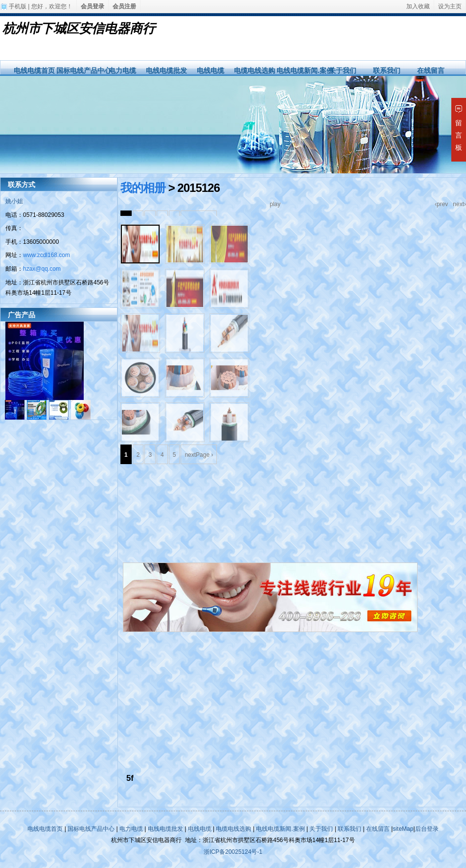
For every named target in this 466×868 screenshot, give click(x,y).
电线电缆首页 (34, 70)
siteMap (403, 829)
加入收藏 (418, 6)
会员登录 (93, 6)
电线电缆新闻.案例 (305, 70)
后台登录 (427, 829)
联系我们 (387, 70)
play (275, 204)
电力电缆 (122, 70)
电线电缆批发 (166, 70)
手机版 (18, 6)
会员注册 (124, 6)
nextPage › (199, 455)
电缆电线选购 (255, 70)
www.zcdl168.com (47, 255)
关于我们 (343, 70)
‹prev (441, 204)
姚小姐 (14, 201)
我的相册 (143, 188)
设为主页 (450, 6)
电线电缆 (210, 70)
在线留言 (431, 70)
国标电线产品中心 (84, 70)
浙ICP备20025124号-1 (233, 852)
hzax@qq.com (42, 269)
